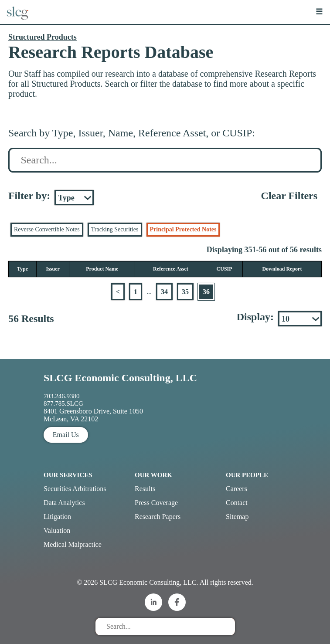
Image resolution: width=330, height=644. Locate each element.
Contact (237, 503)
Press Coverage (156, 503)
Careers (236, 489)
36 (206, 292)
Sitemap (237, 517)
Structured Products (43, 37)
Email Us (66, 435)
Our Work (153, 475)
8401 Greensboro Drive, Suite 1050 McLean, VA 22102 (93, 415)
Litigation (57, 517)
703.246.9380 (62, 396)
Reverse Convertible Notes (47, 229)
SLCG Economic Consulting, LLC (120, 378)
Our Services (68, 475)
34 (164, 292)
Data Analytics (64, 503)
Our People (247, 475)
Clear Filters (289, 196)
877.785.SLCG (63, 403)
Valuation (57, 530)
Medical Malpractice (73, 544)
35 (185, 292)
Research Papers (158, 517)
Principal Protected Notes (183, 229)
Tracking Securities (115, 229)
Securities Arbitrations (75, 489)
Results (145, 489)
